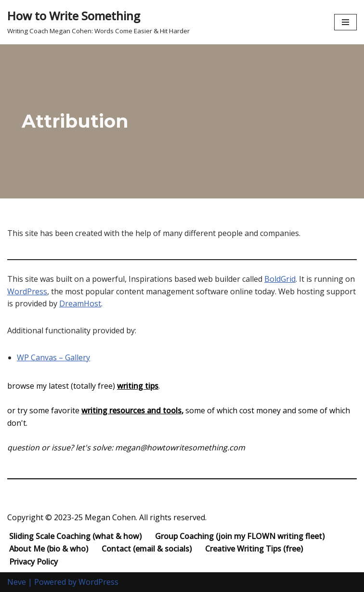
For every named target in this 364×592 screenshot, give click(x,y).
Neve (17, 582)
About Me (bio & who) (49, 549)
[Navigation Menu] (345, 22)
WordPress (27, 291)
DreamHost (80, 303)
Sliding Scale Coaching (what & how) (75, 536)
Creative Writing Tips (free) (254, 549)
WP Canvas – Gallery (53, 357)
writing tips (138, 386)
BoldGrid (280, 279)
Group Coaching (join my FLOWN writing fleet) (240, 536)
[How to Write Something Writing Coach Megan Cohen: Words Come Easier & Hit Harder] (98, 22)
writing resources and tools (131, 410)
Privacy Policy (33, 562)
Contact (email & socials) (147, 549)
